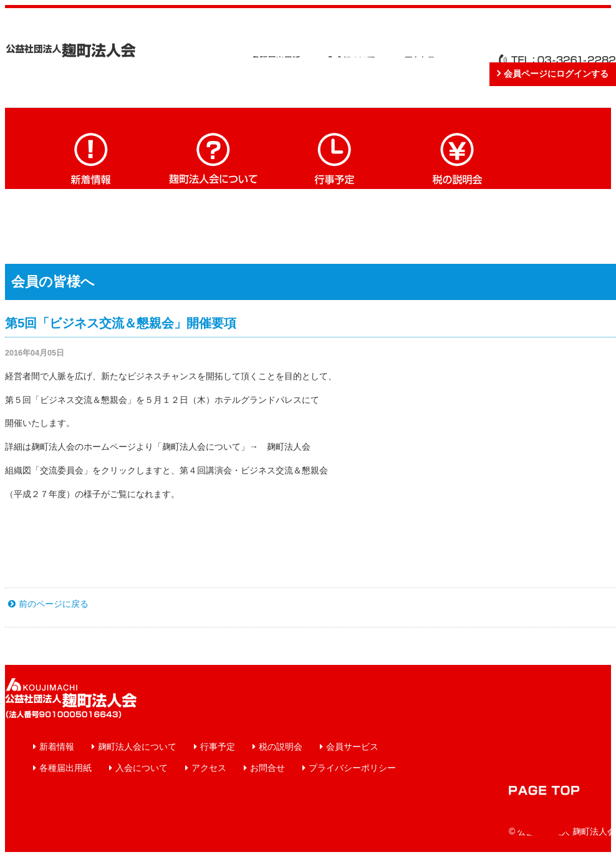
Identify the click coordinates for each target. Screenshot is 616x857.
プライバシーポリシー (352, 768)
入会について (142, 768)
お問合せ (267, 768)
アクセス (209, 768)
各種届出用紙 (65, 768)
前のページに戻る (54, 604)
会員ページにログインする (556, 74)
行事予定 (335, 157)
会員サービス (352, 747)
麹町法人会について (213, 157)
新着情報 (91, 157)
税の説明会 (458, 157)
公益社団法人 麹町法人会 (71, 50)
